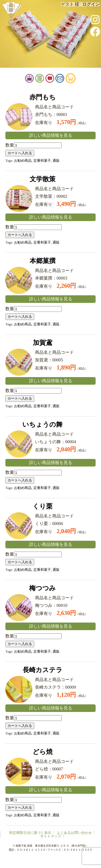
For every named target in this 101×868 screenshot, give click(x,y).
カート (79, 80)
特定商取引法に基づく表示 (30, 833)
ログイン (91, 4)
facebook (95, 31)
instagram (95, 20)
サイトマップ (51, 836)
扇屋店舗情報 (38, 80)
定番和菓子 (42, 161)
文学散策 (43, 179)
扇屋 (11, 12)
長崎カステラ (43, 670)
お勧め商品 (23, 161)
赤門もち (43, 97)
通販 (56, 161)
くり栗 (43, 506)
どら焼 (43, 752)
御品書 (48, 80)
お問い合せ (68, 80)
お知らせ (58, 80)
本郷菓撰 (43, 261)
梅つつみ (42, 588)
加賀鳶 (43, 343)
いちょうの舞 (42, 425)
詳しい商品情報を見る (51, 135)
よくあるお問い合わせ (74, 833)
